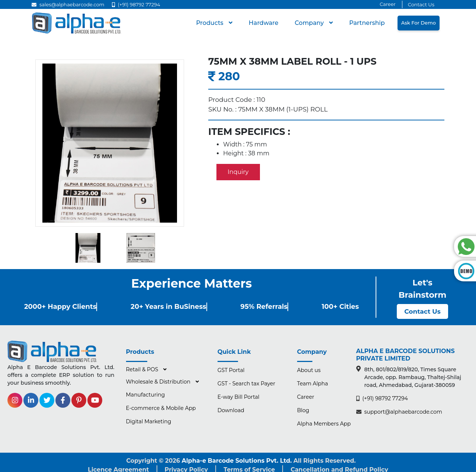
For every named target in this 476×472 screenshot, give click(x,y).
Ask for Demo (419, 23)
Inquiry (238, 172)
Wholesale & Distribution (159, 382)
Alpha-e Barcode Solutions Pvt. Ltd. (237, 461)
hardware (264, 23)
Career (388, 4)
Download (231, 410)
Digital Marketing (149, 421)
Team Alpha (313, 384)
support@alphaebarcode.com (399, 412)
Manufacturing (146, 395)
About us (309, 370)
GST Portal (231, 370)
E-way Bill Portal (239, 397)
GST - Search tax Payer (247, 384)
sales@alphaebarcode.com (68, 4)
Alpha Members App (324, 424)
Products (210, 23)
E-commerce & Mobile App (161, 408)
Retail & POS (143, 369)
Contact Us (421, 4)
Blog (303, 410)
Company (310, 23)
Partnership (367, 23)
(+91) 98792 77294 (136, 4)
